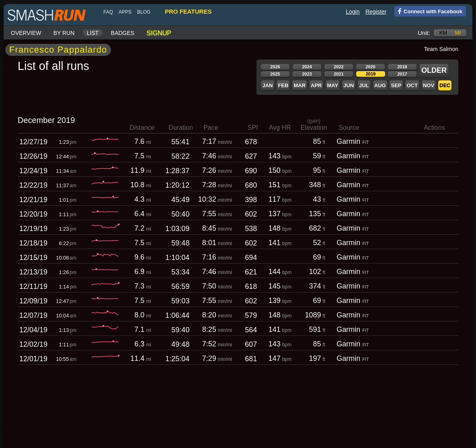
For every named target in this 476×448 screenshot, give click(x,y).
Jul (364, 85)
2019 (371, 74)
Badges (123, 33)
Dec (445, 85)
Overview (26, 33)
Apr (316, 85)
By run (64, 33)
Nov (429, 85)
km (443, 33)
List (93, 33)
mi (458, 33)
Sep (396, 85)
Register (376, 12)
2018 (402, 67)
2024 (307, 67)
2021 (339, 74)
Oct (412, 85)
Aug (380, 85)
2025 (275, 74)
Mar (300, 85)
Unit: (424, 33)
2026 (275, 67)
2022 (339, 67)
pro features (188, 11)
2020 (370, 67)
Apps (125, 12)
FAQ (108, 12)
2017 (402, 74)
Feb (283, 85)
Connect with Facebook (428, 11)
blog (144, 12)
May (332, 85)
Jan (267, 85)
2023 (307, 74)
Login (353, 12)
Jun (349, 85)
